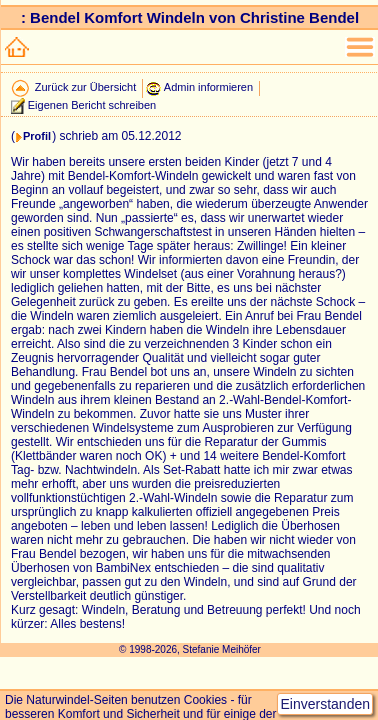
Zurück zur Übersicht (85, 87)
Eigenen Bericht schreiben (92, 105)
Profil (37, 136)
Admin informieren (208, 87)
